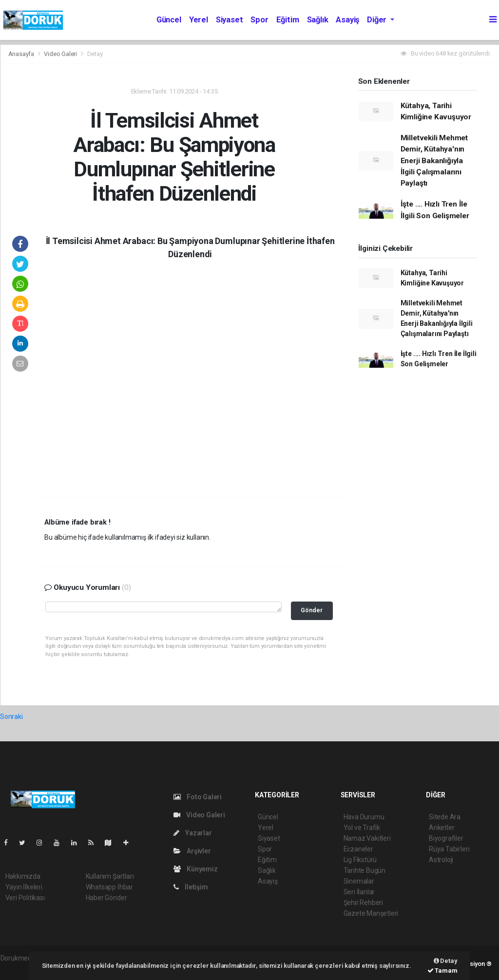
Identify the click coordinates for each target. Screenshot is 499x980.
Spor (259, 20)
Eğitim (288, 20)
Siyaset (230, 20)
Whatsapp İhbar (109, 887)
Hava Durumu (364, 817)
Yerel (199, 20)
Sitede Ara (445, 817)
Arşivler (192, 851)
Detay (95, 54)
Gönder (312, 610)
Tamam (442, 971)
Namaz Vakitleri (367, 838)
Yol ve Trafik (362, 828)
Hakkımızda (23, 876)
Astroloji (441, 860)
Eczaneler (358, 849)
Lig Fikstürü (360, 860)
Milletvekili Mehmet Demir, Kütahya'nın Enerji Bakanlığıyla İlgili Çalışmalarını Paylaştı (434, 160)
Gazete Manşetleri (371, 913)
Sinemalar (359, 881)
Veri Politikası (25, 898)
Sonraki (11, 716)
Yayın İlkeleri (24, 887)
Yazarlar (193, 833)
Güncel (169, 20)
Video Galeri (61, 54)
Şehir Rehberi (364, 903)
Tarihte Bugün (365, 870)
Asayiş (347, 20)
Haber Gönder (106, 898)
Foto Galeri (198, 797)
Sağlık (318, 20)
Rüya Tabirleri (449, 849)
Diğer (378, 20)
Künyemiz (196, 869)
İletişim (191, 887)
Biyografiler (446, 838)
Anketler (441, 828)
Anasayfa (22, 54)
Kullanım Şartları (110, 876)
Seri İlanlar (359, 892)
